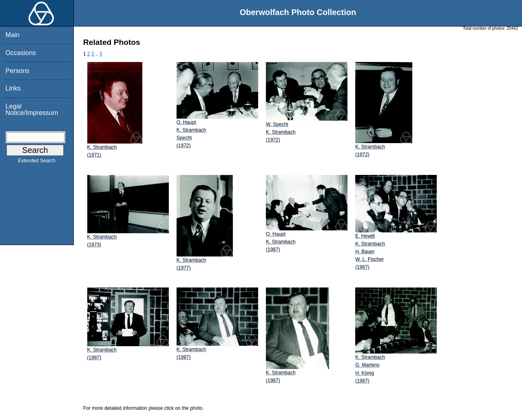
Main (12, 35)
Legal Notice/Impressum (32, 109)
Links (13, 88)
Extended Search (37, 162)
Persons (17, 71)
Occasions (21, 53)
